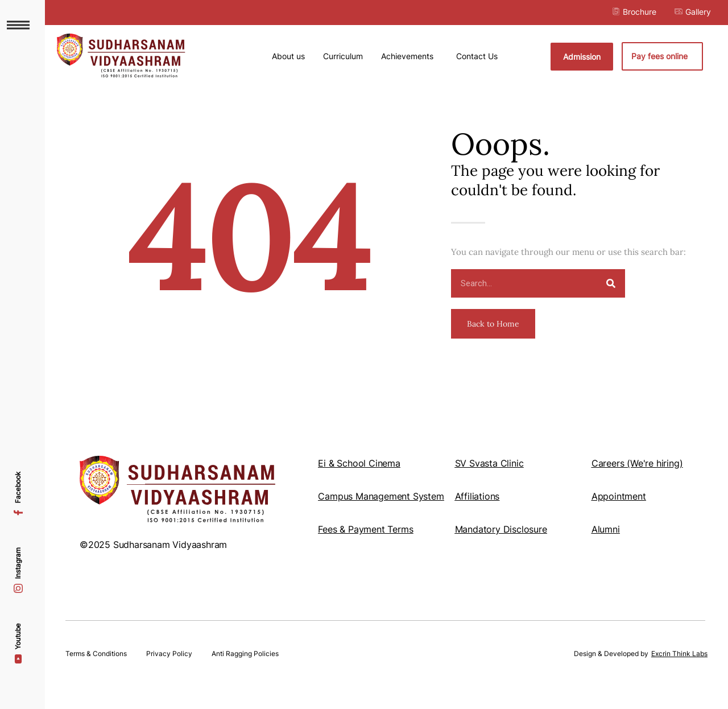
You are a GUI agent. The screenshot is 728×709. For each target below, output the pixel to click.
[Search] (611, 299)
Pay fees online (662, 56)
